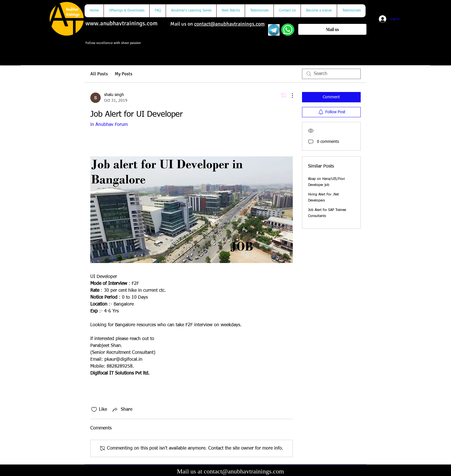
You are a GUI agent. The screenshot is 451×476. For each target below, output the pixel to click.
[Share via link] (122, 410)
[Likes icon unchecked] (94, 410)
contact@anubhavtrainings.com (229, 24)
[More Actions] (289, 95)
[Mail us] (332, 29)
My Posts (124, 74)
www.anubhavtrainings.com (122, 23)
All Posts (99, 74)
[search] (331, 74)
